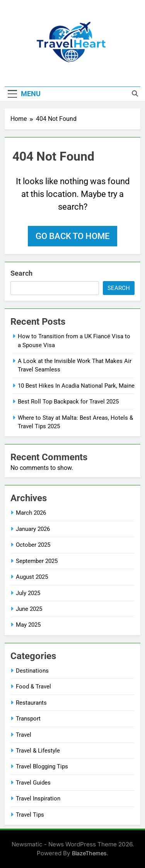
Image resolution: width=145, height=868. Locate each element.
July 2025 (28, 593)
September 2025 (37, 561)
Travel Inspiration (38, 798)
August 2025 (32, 577)
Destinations (32, 671)
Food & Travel (33, 687)
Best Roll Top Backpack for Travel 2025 (68, 402)
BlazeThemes (89, 853)
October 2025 (33, 545)
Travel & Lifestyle (38, 751)
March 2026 (31, 513)
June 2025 (29, 609)
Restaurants (31, 703)
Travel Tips (30, 815)
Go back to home (72, 236)
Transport (28, 719)
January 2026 (33, 529)
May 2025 (28, 625)
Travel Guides (33, 783)
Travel (24, 735)
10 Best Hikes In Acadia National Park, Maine (76, 386)
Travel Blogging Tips (42, 766)
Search (21, 273)
